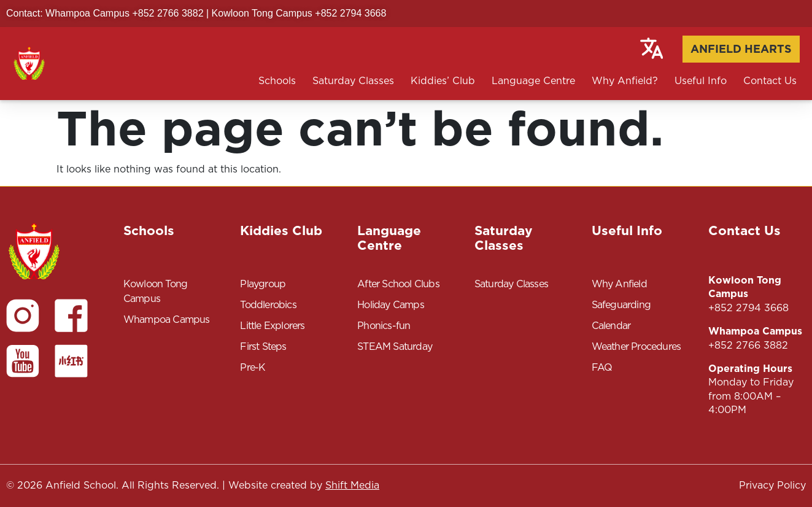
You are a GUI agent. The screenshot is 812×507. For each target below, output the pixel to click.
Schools (277, 81)
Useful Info (701, 81)
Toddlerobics (268, 305)
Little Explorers (272, 326)
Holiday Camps (391, 305)
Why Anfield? (625, 81)
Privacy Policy (772, 485)
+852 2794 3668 (748, 308)
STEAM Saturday (395, 346)
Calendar (611, 326)
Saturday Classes (353, 81)
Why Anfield (619, 284)
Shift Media (352, 485)
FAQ (602, 367)
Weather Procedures (636, 346)
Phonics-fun (384, 326)
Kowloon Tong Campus (155, 291)
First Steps (263, 346)
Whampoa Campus (167, 319)
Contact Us (770, 81)
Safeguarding (621, 305)
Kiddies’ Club (443, 81)
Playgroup (263, 284)
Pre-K (253, 367)
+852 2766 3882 (748, 345)
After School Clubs (398, 284)
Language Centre (533, 81)
